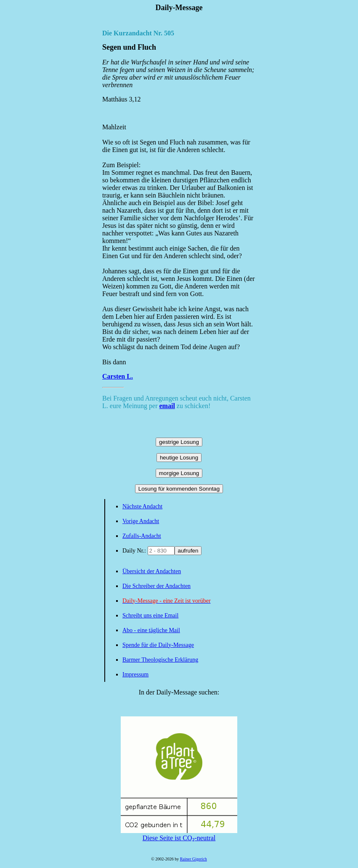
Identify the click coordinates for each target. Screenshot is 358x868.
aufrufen (188, 551)
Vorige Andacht (141, 521)
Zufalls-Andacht (142, 536)
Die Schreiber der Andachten (156, 586)
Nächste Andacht (142, 506)
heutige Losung (179, 458)
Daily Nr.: (135, 551)
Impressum (135, 674)
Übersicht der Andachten (152, 571)
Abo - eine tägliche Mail (151, 630)
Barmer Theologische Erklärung (160, 660)
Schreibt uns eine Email (150, 616)
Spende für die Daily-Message (158, 645)
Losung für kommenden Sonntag (179, 489)
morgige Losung (179, 473)
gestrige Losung (179, 442)
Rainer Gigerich (194, 859)
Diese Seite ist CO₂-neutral (179, 834)
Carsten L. (118, 376)
